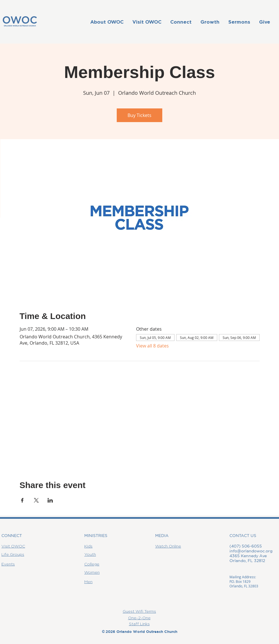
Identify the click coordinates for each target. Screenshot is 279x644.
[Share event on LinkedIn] (50, 500)
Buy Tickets (139, 115)
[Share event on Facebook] (22, 500)
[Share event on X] (36, 500)
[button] (107, 22)
